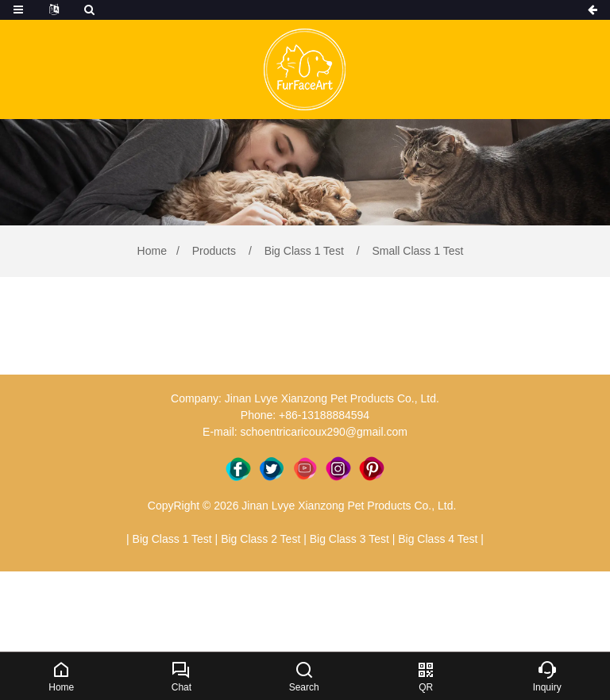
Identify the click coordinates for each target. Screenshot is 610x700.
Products (214, 251)
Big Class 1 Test (304, 251)
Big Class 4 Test (438, 539)
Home (152, 251)
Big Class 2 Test (261, 539)
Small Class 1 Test (417, 251)
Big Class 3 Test (349, 539)
